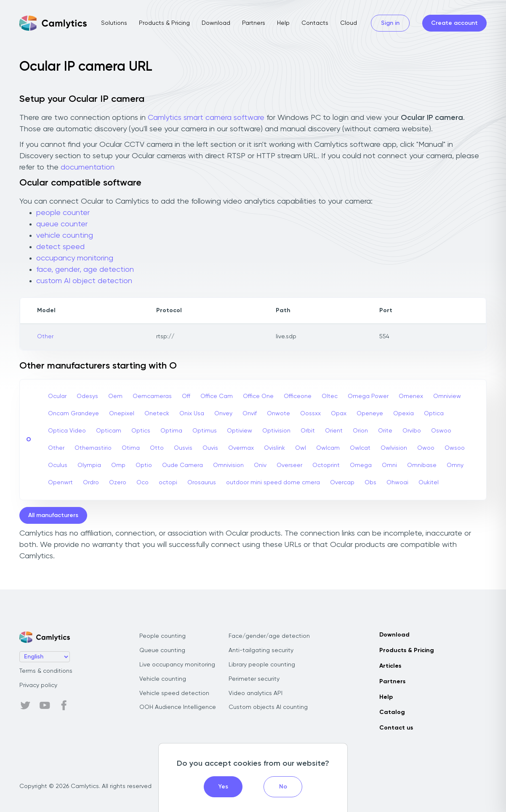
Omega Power (368, 396)
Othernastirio (93, 448)
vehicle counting (65, 236)
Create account (454, 23)
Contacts (315, 23)
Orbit (308, 431)
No (283, 787)
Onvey (223, 414)
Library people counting (262, 665)
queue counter (62, 224)
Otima (131, 448)
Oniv (260, 465)
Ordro (91, 483)
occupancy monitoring (75, 258)
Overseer (289, 465)
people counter (63, 213)
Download (216, 23)
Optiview (240, 431)
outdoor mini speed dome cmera (273, 483)
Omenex (411, 396)
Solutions (114, 23)
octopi (168, 483)
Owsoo (455, 448)
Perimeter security (254, 679)
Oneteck (157, 414)
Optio (144, 465)
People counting (162, 636)
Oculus (58, 465)
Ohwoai (397, 483)
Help (283, 23)
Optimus (205, 431)
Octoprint (326, 465)
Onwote (278, 414)
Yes (223, 787)
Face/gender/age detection (269, 636)
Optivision (276, 431)
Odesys (87, 396)
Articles (390, 666)
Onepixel (122, 414)
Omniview (447, 396)
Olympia (89, 465)
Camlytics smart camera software (206, 118)
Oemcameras (152, 396)
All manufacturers (53, 515)
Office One (258, 396)
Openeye (370, 414)
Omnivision (228, 465)
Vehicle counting (163, 679)
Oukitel (429, 483)
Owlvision (394, 448)
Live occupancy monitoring (177, 665)
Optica (434, 414)
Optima (171, 431)
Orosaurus (202, 483)
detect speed (60, 247)
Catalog (392, 712)
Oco (142, 483)
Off (186, 396)
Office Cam (217, 396)
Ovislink (274, 448)
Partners (254, 23)
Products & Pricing (164, 23)
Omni (389, 465)
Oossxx (310, 414)
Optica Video (67, 431)
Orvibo (412, 431)
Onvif (250, 414)
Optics (141, 431)
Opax (339, 414)
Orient (334, 431)
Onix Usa (192, 414)
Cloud (349, 23)
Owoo (426, 448)
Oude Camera (182, 465)
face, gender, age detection (85, 270)
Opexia (403, 414)
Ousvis (183, 448)
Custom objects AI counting (268, 707)
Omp (118, 465)
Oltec (330, 396)
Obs (370, 483)
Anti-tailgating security (261, 650)
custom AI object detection (84, 281)
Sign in (390, 23)
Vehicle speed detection (174, 693)
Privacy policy (38, 685)
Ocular (57, 396)
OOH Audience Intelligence (178, 707)
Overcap (342, 483)
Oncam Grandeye (73, 414)
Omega (361, 465)
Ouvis (210, 448)
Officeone (298, 396)
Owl (301, 448)
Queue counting (162, 650)
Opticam (109, 431)
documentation (88, 167)
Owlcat (360, 448)
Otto (157, 448)
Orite (385, 431)
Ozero (118, 483)
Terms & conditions (46, 671)
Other (45, 337)
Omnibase (422, 465)
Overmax (241, 448)
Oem (115, 396)
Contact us (396, 728)
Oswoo (441, 431)
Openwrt (60, 483)
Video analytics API (256, 693)
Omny (455, 465)
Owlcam (328, 448)
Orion (360, 431)
